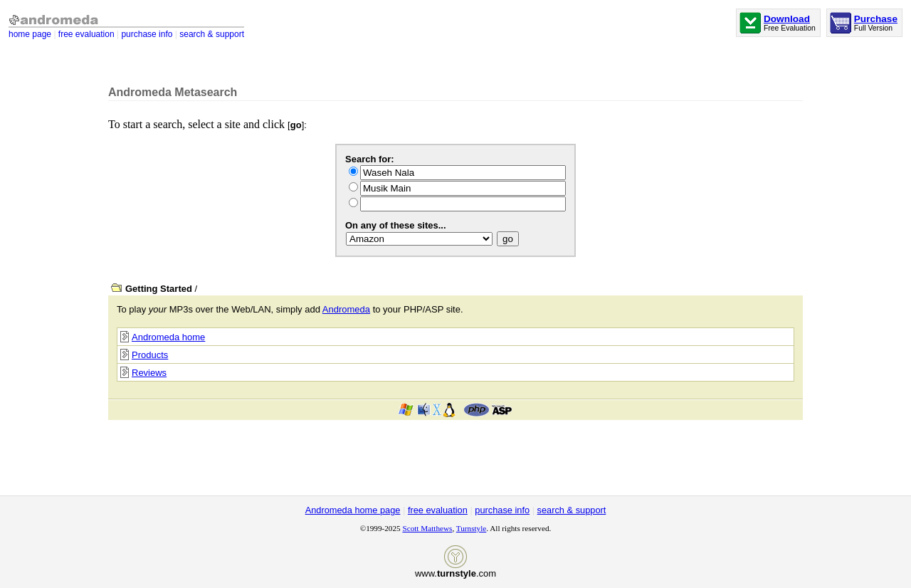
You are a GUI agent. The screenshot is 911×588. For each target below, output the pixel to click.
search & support (212, 34)
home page (30, 34)
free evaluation (86, 34)
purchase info (147, 34)
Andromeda (346, 309)
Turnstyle (471, 528)
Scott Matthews (427, 528)
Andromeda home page (353, 510)
